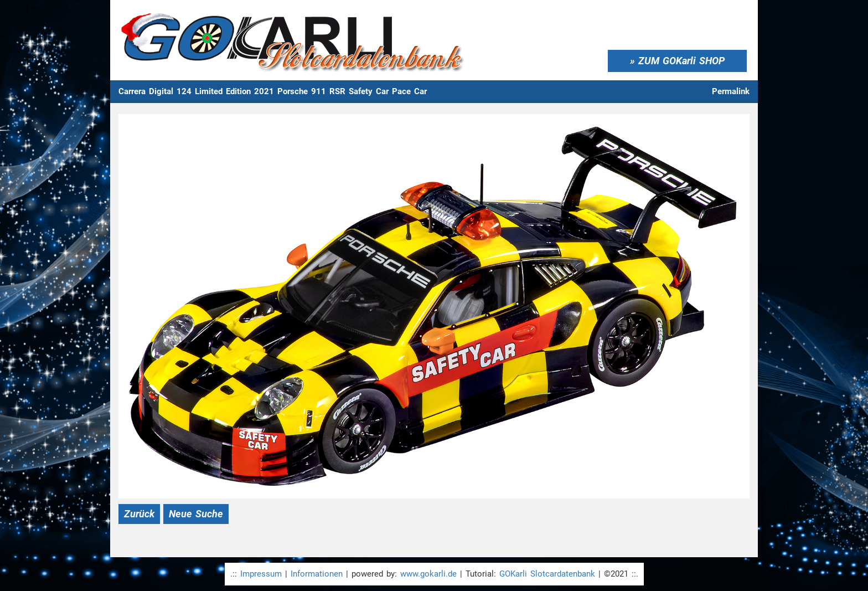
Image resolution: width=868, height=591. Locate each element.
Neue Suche (196, 514)
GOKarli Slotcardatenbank (547, 574)
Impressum (261, 574)
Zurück (139, 514)
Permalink (731, 91)
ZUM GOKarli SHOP (681, 61)
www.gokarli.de (428, 574)
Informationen (317, 574)
